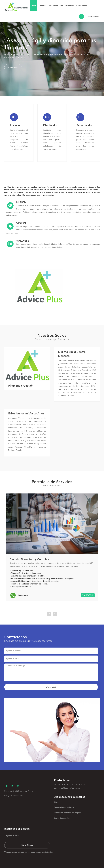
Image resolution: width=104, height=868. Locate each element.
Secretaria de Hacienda (64, 807)
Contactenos (82, 6)
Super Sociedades (62, 818)
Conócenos (13, 68)
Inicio (34, 6)
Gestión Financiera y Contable (29, 559)
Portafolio (70, 6)
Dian (56, 802)
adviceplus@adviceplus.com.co (67, 788)
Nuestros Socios (56, 6)
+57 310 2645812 (90, 16)
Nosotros (43, 6)
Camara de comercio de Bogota (67, 813)
